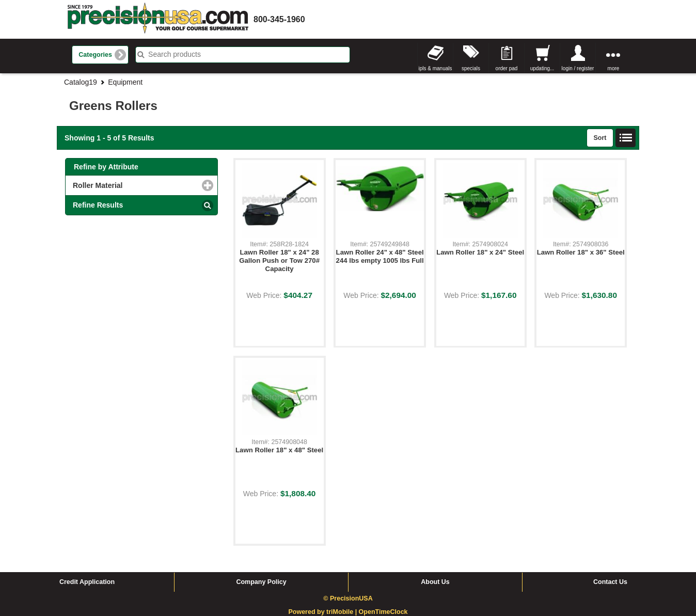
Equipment (125, 82)
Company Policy (261, 582)
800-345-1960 (279, 19)
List (626, 138)
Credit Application (87, 582)
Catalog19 (81, 82)
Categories (95, 55)
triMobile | (343, 612)
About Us (435, 582)
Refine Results (98, 205)
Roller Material (140, 185)
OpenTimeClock (383, 612)
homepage (158, 19)
